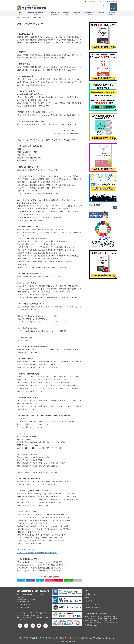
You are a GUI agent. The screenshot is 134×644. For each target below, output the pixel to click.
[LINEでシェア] (68, 580)
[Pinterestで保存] (59, 580)
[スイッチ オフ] (104, 7)
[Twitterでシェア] (21, 580)
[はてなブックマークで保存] (40, 580)
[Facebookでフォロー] (20, 626)
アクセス (114, 2)
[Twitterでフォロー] (26, 626)
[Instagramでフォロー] (33, 626)
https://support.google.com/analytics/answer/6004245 (37, 553)
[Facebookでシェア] (30, 580)
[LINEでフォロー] (46, 626)
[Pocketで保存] (49, 580)
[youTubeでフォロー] (39, 626)
